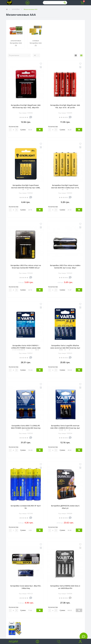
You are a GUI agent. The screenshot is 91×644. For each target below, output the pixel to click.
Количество (14, 127)
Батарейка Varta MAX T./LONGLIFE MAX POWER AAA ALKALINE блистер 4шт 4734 (26, 428)
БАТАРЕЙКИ (16, 9)
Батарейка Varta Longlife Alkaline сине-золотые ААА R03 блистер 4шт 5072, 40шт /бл (65, 348)
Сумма (23, 130)
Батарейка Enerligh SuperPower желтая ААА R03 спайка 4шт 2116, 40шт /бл (65, 188)
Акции (13, 641)
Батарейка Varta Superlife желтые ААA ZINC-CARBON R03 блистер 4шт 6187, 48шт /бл (65, 428)
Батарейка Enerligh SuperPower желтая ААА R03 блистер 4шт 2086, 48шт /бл (26, 188)
